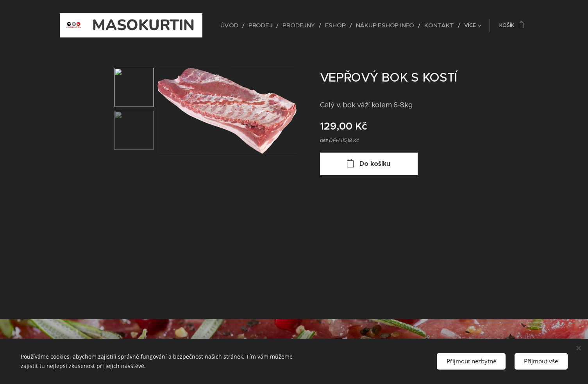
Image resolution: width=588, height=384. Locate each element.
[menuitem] (254, 25)
